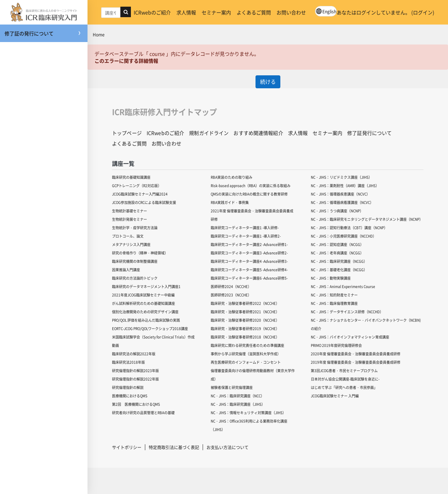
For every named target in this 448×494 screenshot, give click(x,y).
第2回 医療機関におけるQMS (136, 404)
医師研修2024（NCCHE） (231, 286)
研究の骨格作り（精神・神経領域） (140, 253)
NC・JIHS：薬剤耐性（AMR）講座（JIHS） (345, 186)
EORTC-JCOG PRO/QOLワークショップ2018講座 (150, 328)
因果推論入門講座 (126, 270)
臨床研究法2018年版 (128, 362)
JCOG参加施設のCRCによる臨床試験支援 (144, 202)
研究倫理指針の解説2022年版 (135, 379)
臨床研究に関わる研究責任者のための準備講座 (247, 345)
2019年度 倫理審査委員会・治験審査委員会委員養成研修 (356, 362)
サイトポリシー (127, 447)
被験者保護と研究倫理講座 (232, 387)
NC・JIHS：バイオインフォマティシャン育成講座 (350, 337)
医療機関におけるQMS (130, 396)
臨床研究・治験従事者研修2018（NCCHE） (245, 337)
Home (99, 35)
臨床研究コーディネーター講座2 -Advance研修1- (249, 244)
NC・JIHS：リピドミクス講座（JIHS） (341, 177)
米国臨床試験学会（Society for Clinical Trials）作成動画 (153, 341)
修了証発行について (369, 133)
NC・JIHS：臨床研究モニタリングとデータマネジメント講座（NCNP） (367, 219)
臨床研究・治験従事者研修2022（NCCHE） (245, 303)
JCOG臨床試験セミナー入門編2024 (140, 194)
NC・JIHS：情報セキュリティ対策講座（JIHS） (248, 413)
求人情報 (186, 12)
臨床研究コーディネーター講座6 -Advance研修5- (249, 278)
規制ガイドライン (209, 133)
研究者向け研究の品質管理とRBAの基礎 (143, 413)
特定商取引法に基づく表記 (174, 447)
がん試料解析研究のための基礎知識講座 (143, 303)
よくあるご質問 (254, 12)
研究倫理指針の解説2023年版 (135, 370)
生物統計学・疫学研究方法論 (135, 228)
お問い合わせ (291, 12)
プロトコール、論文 (128, 236)
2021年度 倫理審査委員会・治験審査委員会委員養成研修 (252, 215)
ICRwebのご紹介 (152, 12)
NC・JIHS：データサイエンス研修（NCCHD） (347, 312)
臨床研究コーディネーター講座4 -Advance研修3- (249, 261)
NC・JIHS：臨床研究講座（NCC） (237, 396)
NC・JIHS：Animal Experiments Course (343, 286)
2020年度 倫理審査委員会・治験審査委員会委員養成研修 (356, 354)
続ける (268, 81)
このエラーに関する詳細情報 (126, 61)
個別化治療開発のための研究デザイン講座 (145, 312)
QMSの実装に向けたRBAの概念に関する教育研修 (249, 194)
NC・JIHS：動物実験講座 (331, 278)
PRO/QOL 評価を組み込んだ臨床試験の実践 (146, 320)
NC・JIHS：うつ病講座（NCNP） (337, 211)
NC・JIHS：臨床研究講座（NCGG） (339, 261)
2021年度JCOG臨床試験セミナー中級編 (143, 295)
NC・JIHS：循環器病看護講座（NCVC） (342, 202)
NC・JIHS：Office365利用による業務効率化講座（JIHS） (249, 425)
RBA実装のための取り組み (232, 177)
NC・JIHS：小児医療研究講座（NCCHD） (344, 236)
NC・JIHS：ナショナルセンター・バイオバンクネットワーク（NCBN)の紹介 (366, 324)
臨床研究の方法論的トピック (135, 278)
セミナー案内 (216, 12)
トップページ (127, 133)
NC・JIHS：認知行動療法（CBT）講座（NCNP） (349, 228)
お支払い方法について (227, 447)
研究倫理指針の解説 (128, 387)
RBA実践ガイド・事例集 (230, 202)
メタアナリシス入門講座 (131, 244)
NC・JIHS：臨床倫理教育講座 (334, 303)
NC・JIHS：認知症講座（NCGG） (337, 244)
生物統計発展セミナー (129, 219)
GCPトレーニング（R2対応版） (137, 186)
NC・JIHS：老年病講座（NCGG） (337, 253)
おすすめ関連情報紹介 (258, 133)
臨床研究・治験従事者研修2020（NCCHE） (245, 320)
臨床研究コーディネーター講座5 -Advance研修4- (249, 270)
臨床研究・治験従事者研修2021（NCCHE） (245, 312)
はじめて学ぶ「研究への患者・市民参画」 (344, 387)
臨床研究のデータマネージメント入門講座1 (146, 286)
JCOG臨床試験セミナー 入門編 (335, 396)
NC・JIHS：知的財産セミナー (334, 295)
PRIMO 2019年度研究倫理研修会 (336, 345)
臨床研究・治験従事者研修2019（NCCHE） (245, 328)
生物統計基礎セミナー (129, 211)
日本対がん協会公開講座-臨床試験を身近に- (345, 379)
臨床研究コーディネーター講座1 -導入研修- (245, 228)
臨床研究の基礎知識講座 (131, 177)
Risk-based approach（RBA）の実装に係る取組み (251, 186)
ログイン (423, 12)
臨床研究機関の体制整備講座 (135, 261)
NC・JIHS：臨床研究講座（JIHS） (238, 404)
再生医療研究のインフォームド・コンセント (246, 362)
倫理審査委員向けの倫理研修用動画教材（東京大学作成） (253, 375)
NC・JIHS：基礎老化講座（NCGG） (339, 270)
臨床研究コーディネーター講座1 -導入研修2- (246, 236)
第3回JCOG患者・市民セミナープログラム (344, 370)
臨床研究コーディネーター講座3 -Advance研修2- (249, 253)
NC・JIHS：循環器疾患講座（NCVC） (340, 194)
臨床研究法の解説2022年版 (134, 354)
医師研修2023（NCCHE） (231, 295)
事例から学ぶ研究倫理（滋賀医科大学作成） (246, 354)
